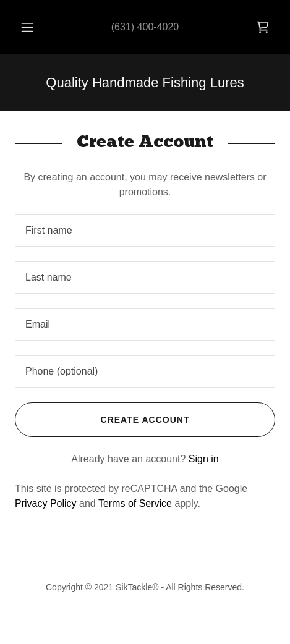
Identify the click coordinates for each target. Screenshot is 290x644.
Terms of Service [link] (135, 503)
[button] (27, 27)
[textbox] (145, 231)
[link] (263, 27)
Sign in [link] (204, 459)
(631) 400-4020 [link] (145, 27)
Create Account (102, 420)
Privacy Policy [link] (46, 503)
